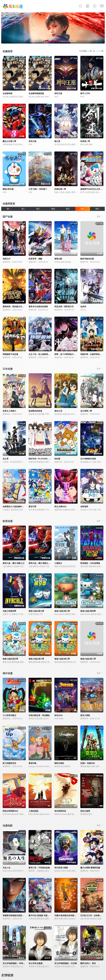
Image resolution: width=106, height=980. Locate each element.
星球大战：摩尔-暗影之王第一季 (42, 563)
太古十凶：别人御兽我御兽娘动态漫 (44, 354)
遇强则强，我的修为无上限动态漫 (17, 307)
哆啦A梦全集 (8, 189)
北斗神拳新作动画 (88, 459)
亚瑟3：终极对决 (88, 763)
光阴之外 (6, 259)
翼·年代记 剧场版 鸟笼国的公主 (42, 915)
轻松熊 (57, 459)
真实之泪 (58, 411)
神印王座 (58, 93)
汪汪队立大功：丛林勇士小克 (93, 915)
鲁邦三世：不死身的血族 (39, 868)
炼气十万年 (85, 93)
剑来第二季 (85, 141)
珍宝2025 (58, 715)
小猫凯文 (58, 563)
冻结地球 (84, 507)
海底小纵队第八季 (88, 659)
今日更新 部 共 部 (91, 51)
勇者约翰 (32, 763)
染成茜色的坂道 (35, 411)
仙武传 (83, 307)
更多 (100, 216)
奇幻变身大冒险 (61, 868)
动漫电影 (8, 826)
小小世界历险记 (9, 715)
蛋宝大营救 (85, 715)
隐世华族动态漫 (87, 259)
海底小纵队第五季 (10, 659)
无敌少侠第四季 (9, 611)
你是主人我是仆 (9, 411)
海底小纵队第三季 (62, 611)
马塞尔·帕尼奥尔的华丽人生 (66, 915)
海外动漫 (8, 673)
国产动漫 (8, 217)
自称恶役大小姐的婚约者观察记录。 (18, 507)
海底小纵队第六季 (36, 659)
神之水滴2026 (60, 507)
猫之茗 (57, 141)
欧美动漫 (8, 521)
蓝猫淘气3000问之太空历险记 (93, 189)
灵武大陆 (32, 141)
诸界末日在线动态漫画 (38, 307)
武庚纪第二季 (60, 189)
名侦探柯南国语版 (36, 93)
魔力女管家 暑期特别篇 (90, 868)
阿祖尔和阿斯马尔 (10, 811)
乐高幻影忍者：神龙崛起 (39, 715)
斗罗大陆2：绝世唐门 (38, 189)
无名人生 (6, 868)
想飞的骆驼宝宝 (9, 763)
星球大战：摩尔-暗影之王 (14, 563)
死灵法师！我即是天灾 (64, 307)
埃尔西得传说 (60, 811)
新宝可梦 (32, 507)
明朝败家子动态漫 (10, 354)
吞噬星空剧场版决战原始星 (14, 915)
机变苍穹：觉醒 (35, 259)
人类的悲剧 (33, 811)
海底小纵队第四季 (88, 611)
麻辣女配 (58, 259)
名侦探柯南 (7, 93)
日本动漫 (8, 369)
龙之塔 (6, 459)
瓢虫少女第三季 (9, 141)
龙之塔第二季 (86, 411)
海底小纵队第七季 (62, 659)
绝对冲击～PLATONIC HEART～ (43, 459)
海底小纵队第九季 (36, 611)
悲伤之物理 (85, 811)
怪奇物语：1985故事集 (90, 563)
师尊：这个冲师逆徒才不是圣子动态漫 (71, 354)
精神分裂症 (59, 763)
